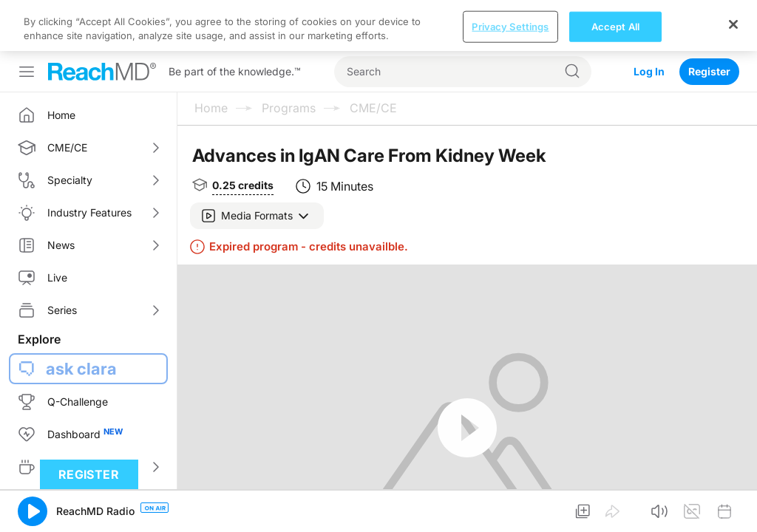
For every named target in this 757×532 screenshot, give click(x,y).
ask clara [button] (81, 318)
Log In (649, 20)
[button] (257, 165)
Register (709, 20)
